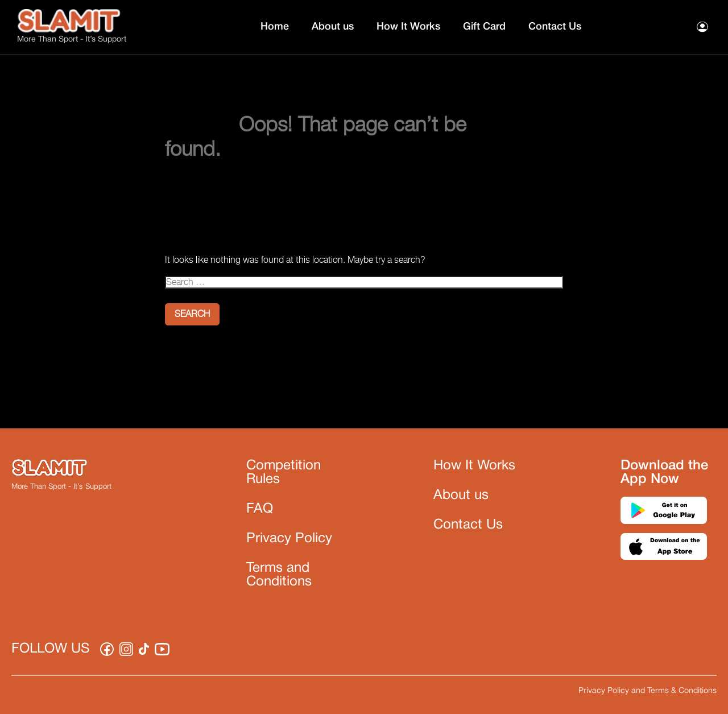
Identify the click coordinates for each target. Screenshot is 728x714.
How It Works (408, 27)
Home (275, 27)
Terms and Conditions (279, 575)
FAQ (260, 509)
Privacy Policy (289, 539)
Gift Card (484, 27)
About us (333, 27)
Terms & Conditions (682, 691)
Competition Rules (284, 473)
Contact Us (555, 27)
